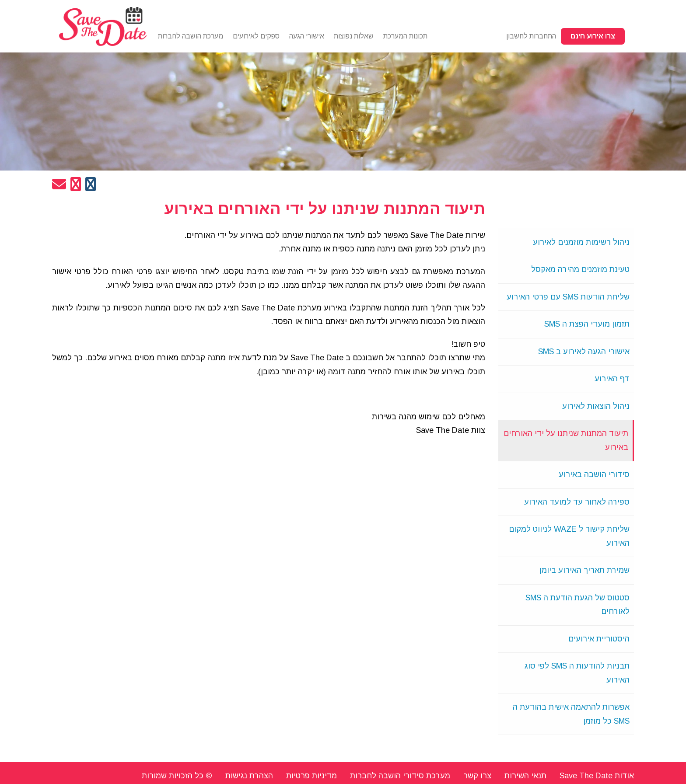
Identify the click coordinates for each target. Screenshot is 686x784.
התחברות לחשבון (531, 36)
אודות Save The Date (597, 776)
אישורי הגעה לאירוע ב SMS (584, 352)
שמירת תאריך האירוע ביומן (584, 570)
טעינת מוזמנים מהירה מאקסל (580, 269)
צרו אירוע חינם (593, 36)
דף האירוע (612, 379)
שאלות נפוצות (354, 36)
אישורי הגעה (307, 36)
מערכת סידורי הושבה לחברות (400, 776)
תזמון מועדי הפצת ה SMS (587, 324)
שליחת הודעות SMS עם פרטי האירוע (568, 297)
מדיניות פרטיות (311, 776)
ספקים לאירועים (256, 36)
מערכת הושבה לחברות (191, 36)
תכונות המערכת (405, 36)
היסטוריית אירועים (599, 639)
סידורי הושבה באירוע (594, 474)
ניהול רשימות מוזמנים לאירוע (581, 242)
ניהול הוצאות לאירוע (596, 406)
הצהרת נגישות (249, 776)
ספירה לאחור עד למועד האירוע (577, 502)
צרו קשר (477, 776)
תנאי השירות (525, 776)
